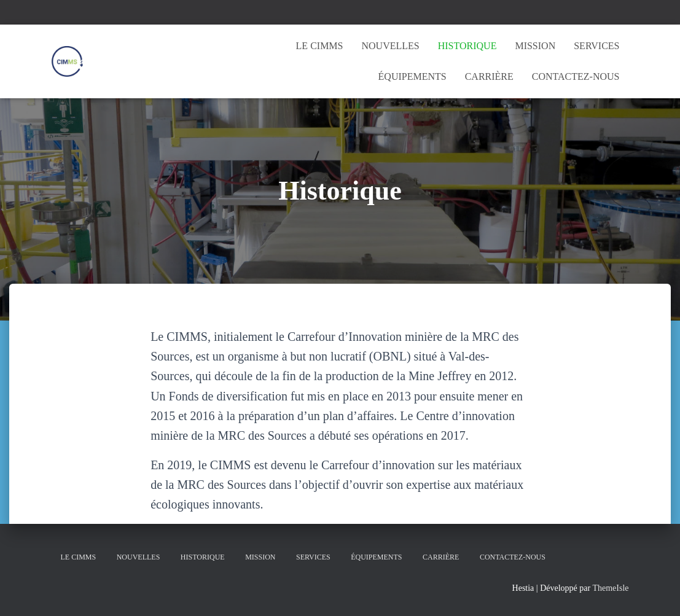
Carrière (489, 76)
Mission (535, 46)
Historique (467, 46)
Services (596, 46)
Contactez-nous (576, 76)
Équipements (412, 76)
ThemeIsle (610, 588)
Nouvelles (390, 46)
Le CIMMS (320, 46)
